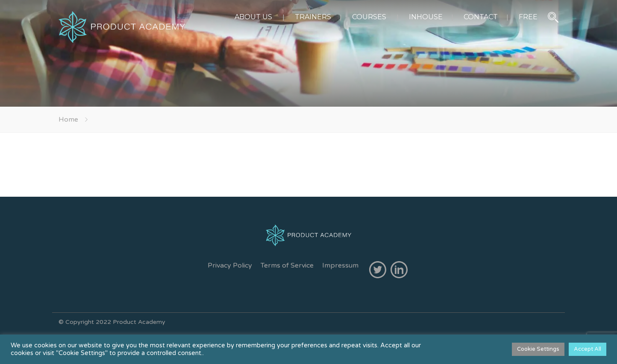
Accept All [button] (588, 349)
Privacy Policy (230, 265)
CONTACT (481, 17)
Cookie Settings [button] (538, 349)
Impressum (340, 265)
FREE (528, 17)
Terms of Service (287, 265)
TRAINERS (313, 17)
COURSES (369, 17)
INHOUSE (426, 17)
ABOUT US (253, 17)
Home (68, 119)
